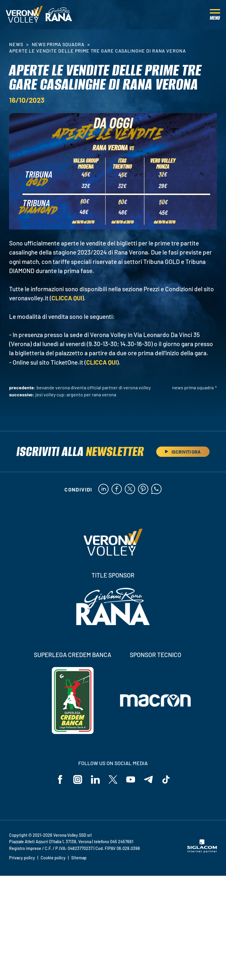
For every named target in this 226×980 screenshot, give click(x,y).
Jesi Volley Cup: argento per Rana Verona (76, 394)
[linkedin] (103, 489)
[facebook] (117, 489)
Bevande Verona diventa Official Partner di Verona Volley (94, 387)
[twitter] (130, 489)
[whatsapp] (156, 489)
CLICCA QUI (67, 298)
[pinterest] (143, 489)
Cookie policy (53, 858)
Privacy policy (22, 858)
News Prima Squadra (58, 44)
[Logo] (24, 15)
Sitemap (79, 858)
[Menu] (215, 15)
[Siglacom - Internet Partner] (202, 851)
